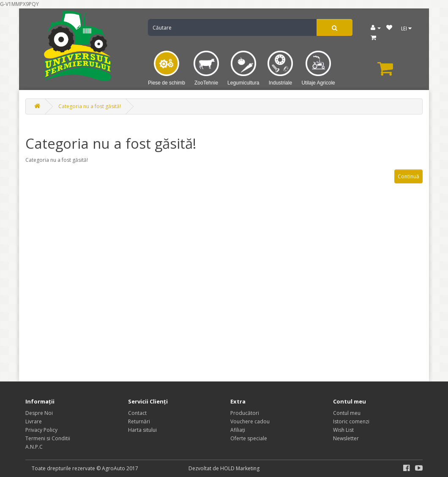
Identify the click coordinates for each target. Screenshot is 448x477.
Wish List (343, 430)
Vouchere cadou (250, 421)
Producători (245, 413)
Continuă (408, 176)
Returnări (139, 421)
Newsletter (346, 438)
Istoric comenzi (351, 421)
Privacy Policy (41, 430)
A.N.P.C (34, 447)
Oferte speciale (249, 438)
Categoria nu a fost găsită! (90, 106)
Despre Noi (39, 413)
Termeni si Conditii (48, 438)
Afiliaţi (238, 430)
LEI (406, 29)
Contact (137, 413)
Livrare (34, 421)
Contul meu (347, 413)
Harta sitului (142, 430)
